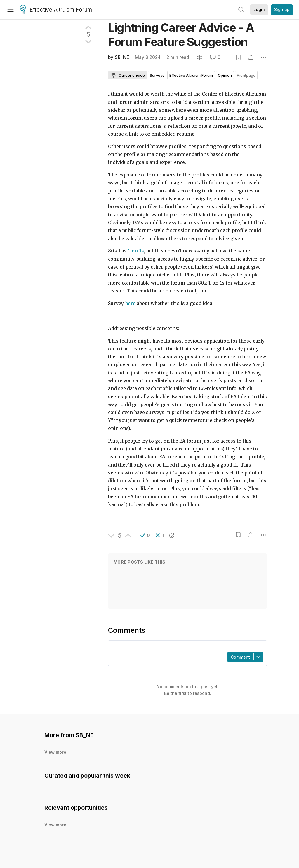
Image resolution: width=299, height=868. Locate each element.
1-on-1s (136, 251)
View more (55, 752)
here (130, 303)
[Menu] (11, 10)
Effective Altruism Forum (56, 10)
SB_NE (122, 57)
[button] (145, 535)
